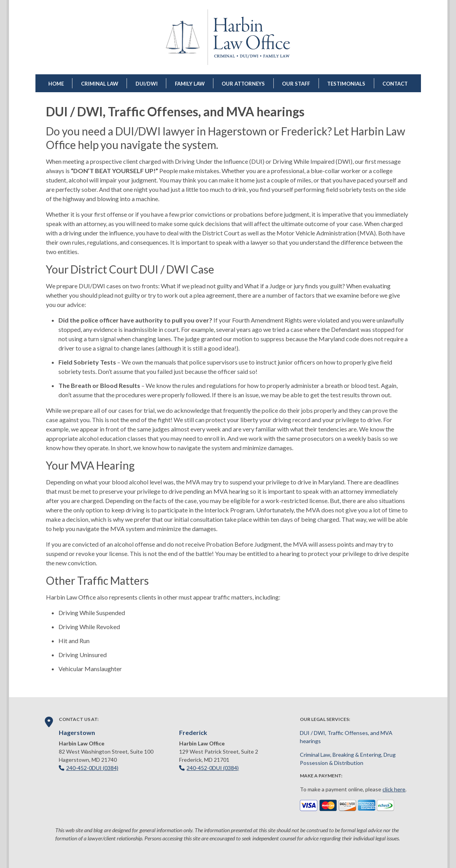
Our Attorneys (243, 84)
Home (56, 84)
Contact (395, 84)
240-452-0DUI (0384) (92, 768)
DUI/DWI (147, 84)
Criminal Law (100, 84)
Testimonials (346, 84)
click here (394, 789)
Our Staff (296, 84)
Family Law (190, 84)
